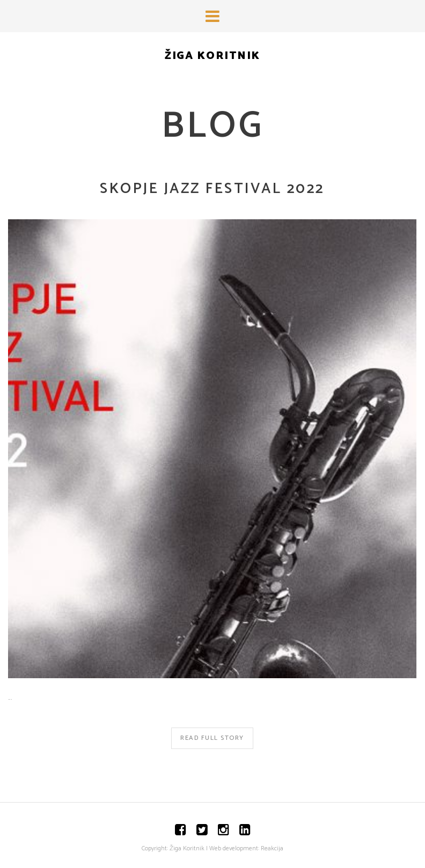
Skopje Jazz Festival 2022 (212, 189)
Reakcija (272, 848)
